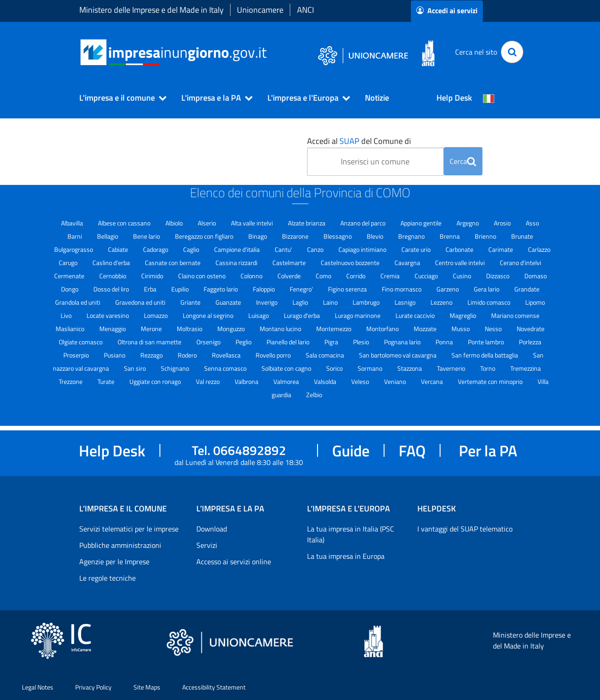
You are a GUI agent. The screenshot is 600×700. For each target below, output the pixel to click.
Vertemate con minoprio (491, 381)
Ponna (445, 342)
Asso (532, 223)
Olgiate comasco (81, 342)
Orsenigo (209, 342)
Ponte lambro (487, 342)
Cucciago (427, 276)
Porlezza (530, 342)
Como (324, 276)
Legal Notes (38, 687)
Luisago (259, 315)
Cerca (463, 161)
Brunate (522, 236)
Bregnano (412, 236)
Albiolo (175, 223)
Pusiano (115, 355)
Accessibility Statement (214, 687)
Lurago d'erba (303, 315)
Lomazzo (156, 315)
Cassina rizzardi (237, 263)
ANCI (305, 10)
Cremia (391, 276)
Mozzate (426, 329)
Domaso (536, 276)
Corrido (356, 276)
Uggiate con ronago (156, 381)
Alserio (208, 223)
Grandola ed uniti (78, 302)
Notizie (377, 98)
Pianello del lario (289, 342)
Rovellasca (227, 355)
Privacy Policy (93, 687)
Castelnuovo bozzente (351, 263)
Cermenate (70, 276)
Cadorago (156, 249)
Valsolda (326, 381)
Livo (67, 315)
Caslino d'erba (112, 263)
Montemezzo (334, 329)
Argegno (468, 223)
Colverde (290, 276)
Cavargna (408, 263)
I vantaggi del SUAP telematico (465, 529)
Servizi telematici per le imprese (129, 529)
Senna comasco (226, 368)
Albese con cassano (125, 223)
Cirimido (153, 276)
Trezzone (71, 381)
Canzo (316, 249)
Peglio (244, 342)
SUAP (349, 141)
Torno (488, 368)
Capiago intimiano (363, 249)
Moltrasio (190, 329)
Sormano (371, 368)
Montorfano (383, 329)
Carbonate (460, 249)
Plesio (362, 342)
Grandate (527, 289)
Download (212, 529)
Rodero (188, 355)
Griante (191, 302)
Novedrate (531, 329)
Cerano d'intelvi (521, 263)
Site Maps (147, 687)
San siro (136, 368)
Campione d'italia (238, 249)
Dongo (70, 289)
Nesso (494, 329)
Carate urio (417, 249)
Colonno (252, 276)
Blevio (376, 236)
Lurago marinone (358, 315)
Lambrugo (367, 302)
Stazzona (410, 368)
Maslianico (71, 329)
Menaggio (113, 329)
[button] (119, 98)
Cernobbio (113, 276)
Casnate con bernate (173, 263)
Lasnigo (406, 302)
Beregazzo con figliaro (205, 236)
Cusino (463, 276)
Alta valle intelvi (253, 223)
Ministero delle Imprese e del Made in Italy (151, 10)
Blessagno (338, 236)
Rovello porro (274, 355)
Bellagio (108, 236)
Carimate (501, 249)
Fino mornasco (402, 289)
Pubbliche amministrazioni (120, 545)
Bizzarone (296, 236)
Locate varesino (108, 315)
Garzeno (448, 289)
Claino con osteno (203, 276)
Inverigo (267, 302)
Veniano (396, 381)
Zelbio (314, 395)
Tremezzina (526, 368)
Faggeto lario (221, 289)
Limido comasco (490, 302)
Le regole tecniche (108, 578)
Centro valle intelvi (461, 263)
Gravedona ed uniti (141, 302)
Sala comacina (326, 355)
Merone (152, 329)
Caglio (192, 249)
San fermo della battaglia (485, 355)
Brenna (450, 236)
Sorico (335, 368)
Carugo (69, 263)
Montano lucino (281, 329)
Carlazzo (539, 249)
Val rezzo (208, 381)
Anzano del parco (364, 223)
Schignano (176, 368)
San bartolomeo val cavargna (398, 355)
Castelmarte (290, 263)
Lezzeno (442, 302)
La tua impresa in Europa (346, 556)
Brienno (486, 236)
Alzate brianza (307, 223)
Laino (331, 302)
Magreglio (464, 315)
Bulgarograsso (74, 249)
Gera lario (487, 289)
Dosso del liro (112, 289)
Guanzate (229, 302)
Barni (75, 236)
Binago (258, 236)
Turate (107, 381)
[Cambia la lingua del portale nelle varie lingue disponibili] (489, 98)
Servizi (207, 545)
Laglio (301, 302)
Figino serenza (348, 289)
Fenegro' (302, 289)
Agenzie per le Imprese (114, 562)
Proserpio (77, 355)
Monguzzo (232, 329)
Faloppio (264, 289)
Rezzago (152, 355)
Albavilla (73, 223)
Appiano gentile (422, 223)
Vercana (433, 381)
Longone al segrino (209, 315)
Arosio (503, 223)
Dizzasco (498, 276)
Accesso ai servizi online (234, 562)
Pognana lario (403, 342)
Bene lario (147, 236)
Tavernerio (452, 368)
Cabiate (119, 249)
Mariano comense (515, 315)
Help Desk (454, 98)
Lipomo (535, 302)
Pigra (332, 342)
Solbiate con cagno (287, 368)
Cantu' (284, 249)
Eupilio (181, 289)
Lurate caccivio (416, 315)
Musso (461, 329)
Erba (151, 289)
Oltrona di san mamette (150, 342)
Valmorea (287, 381)
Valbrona (247, 381)
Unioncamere (260, 10)
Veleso (361, 381)
